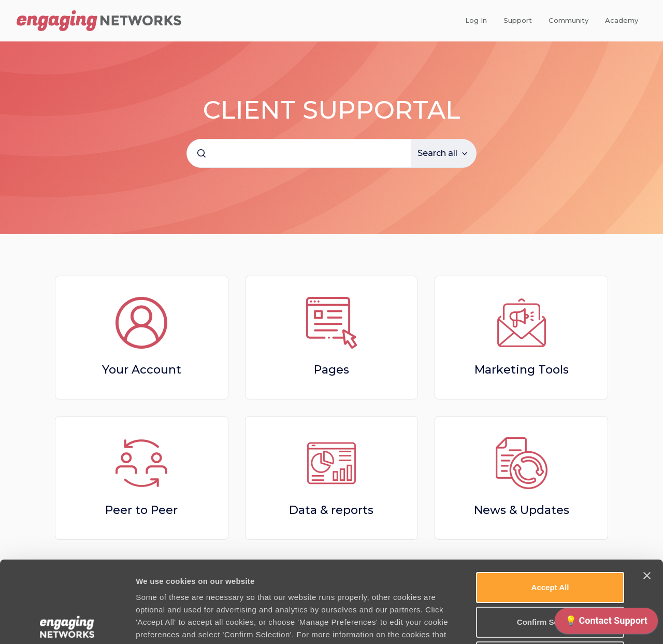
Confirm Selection (550, 541)
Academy (622, 20)
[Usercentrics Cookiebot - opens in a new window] (67, 624)
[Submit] (201, 153)
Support (518, 20)
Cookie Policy (400, 566)
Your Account (142, 370)
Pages (331, 370)
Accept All (550, 506)
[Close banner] (647, 494)
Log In (476, 20)
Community (568, 20)
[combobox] (299, 153)
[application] (606, 623)
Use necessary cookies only (550, 575)
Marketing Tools (522, 370)
